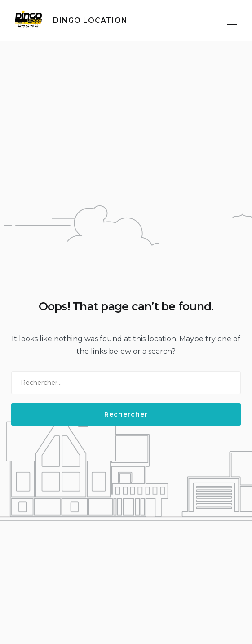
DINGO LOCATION (90, 20)
